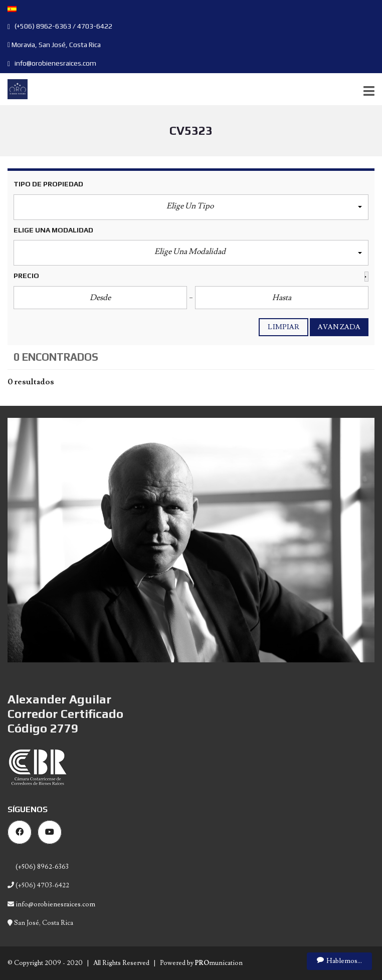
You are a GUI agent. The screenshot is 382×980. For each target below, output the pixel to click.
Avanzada (339, 327)
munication (219, 963)
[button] (191, 207)
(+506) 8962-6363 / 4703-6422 (60, 26)
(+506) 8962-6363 (41, 867)
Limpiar (283, 327)
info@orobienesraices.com (52, 63)
